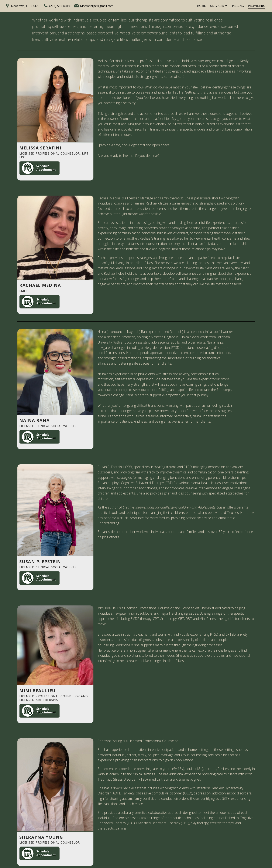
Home (201, 6)
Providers (256, 6)
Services (219, 6)
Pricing (238, 6)
